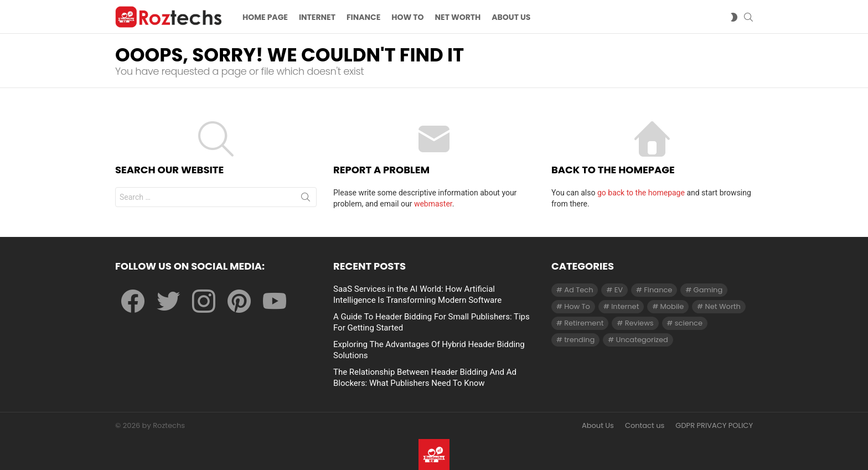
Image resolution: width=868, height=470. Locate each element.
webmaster (433, 204)
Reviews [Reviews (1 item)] (639, 323)
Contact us (645, 426)
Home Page (265, 17)
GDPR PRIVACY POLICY (714, 426)
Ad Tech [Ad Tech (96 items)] (578, 290)
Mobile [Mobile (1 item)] (672, 306)
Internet (317, 17)
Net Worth (458, 17)
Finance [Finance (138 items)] (658, 290)
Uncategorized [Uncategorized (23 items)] (642, 340)
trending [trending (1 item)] (579, 340)
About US (511, 17)
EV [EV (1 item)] (619, 290)
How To (407, 17)
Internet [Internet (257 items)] (625, 306)
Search (306, 199)
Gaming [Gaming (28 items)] (708, 290)
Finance (363, 17)
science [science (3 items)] (689, 323)
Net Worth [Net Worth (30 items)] (723, 306)
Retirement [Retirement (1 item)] (584, 323)
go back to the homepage (641, 193)
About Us (598, 426)
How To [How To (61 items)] (577, 306)
